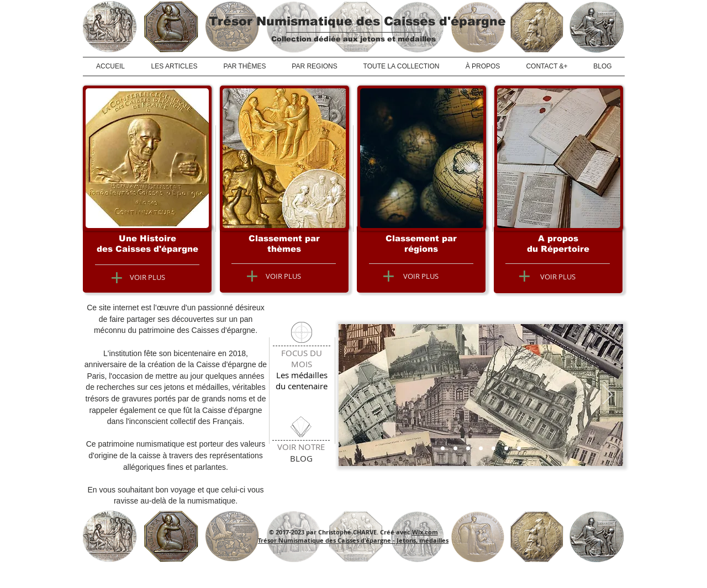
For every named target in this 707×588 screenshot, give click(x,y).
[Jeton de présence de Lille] (481, 449)
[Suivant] (608, 395)
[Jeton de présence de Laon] (506, 449)
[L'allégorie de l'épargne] (494, 449)
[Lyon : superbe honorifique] (519, 449)
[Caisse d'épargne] (443, 449)
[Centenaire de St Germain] (468, 449)
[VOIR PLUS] (147, 277)
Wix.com (425, 532)
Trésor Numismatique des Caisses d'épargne (357, 21)
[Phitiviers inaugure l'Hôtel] (455, 449)
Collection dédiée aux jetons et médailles (353, 39)
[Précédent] (354, 395)
